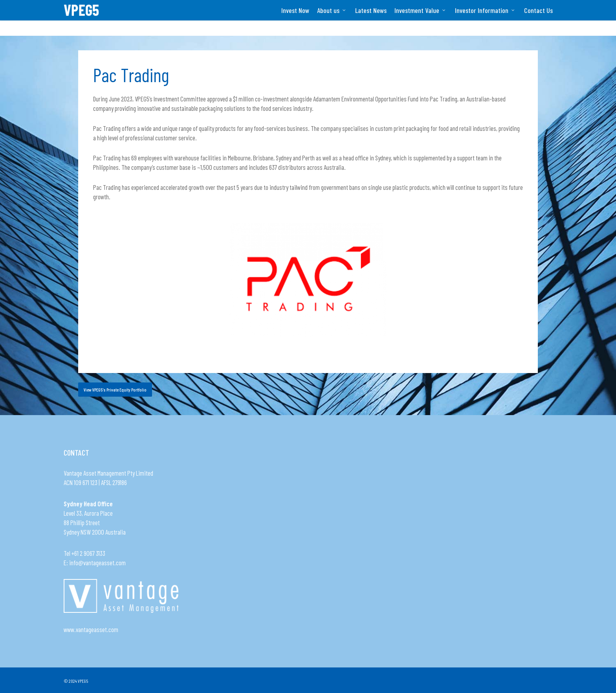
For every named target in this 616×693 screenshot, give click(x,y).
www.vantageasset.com (91, 629)
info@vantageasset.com (97, 562)
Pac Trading (131, 75)
